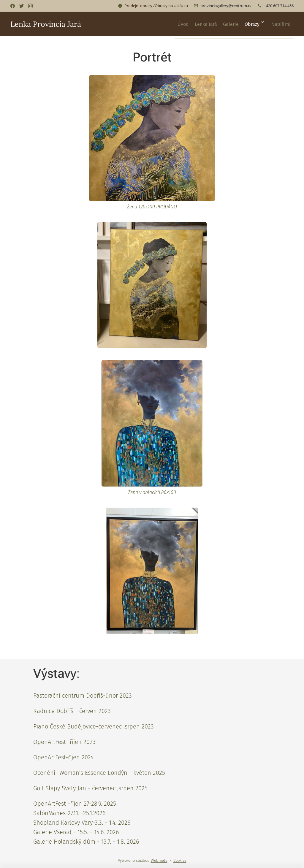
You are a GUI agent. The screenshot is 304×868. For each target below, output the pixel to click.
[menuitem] (164, 24)
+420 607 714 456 (279, 6)
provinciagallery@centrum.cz (226, 6)
